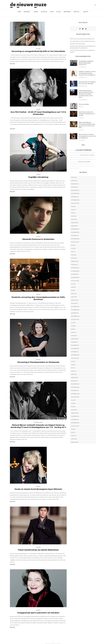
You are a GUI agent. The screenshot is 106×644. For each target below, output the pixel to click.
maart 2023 (74, 294)
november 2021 (75, 346)
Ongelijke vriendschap (38, 174)
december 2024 (75, 226)
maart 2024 (74, 255)
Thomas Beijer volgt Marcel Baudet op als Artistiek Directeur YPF (86, 60)
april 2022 (74, 329)
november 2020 (75, 384)
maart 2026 (74, 178)
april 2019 (74, 433)
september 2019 (75, 420)
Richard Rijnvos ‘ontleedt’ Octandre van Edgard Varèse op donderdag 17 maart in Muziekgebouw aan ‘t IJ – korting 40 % (38, 423)
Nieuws (36, 12)
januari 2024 (74, 262)
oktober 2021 (75, 349)
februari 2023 (75, 297)
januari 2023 (74, 300)
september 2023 (75, 274)
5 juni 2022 (81, 127)
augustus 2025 (75, 200)
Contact (86, 12)
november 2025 (75, 191)
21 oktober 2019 (83, 64)
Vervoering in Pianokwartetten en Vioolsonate (38, 359)
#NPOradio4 (73, 148)
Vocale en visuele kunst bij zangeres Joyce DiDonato (38, 486)
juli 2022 (73, 320)
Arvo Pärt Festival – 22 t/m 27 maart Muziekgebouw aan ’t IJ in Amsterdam (38, 110)
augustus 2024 (75, 239)
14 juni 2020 (82, 137)
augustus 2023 (75, 278)
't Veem (91, 150)
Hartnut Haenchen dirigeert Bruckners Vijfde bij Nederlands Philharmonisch (83, 44)
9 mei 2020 (81, 104)
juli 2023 (73, 281)
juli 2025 (73, 204)
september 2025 (75, 197)
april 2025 (74, 213)
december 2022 (75, 304)
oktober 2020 (75, 387)
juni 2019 (73, 426)
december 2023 (75, 265)
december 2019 (75, 413)
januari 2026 (74, 184)
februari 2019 (75, 439)
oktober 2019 (75, 417)
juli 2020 (73, 397)
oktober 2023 (75, 271)
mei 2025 (73, 210)
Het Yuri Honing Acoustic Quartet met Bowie (82, 38)
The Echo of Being (84, 101)
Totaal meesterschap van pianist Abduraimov (38, 547)
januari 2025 (74, 223)
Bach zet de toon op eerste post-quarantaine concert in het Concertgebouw (87, 133)
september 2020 (75, 391)
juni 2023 (73, 284)
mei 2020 (73, 404)
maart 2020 (74, 407)
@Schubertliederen (74, 150)
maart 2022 (74, 333)
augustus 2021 (75, 355)
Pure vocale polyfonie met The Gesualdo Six (82, 36)
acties (52, 12)
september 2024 (75, 236)
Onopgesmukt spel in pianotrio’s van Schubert (38, 610)
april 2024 (74, 252)
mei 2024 (73, 249)
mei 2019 (73, 430)
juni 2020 (73, 400)
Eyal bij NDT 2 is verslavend (77, 41)
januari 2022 (74, 339)
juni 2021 (73, 362)
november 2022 (75, 307)
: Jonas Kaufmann (84, 159)
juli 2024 (73, 242)
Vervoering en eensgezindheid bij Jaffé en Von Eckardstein (38, 48)
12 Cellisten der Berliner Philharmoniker (84, 157)
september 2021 (75, 352)
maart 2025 (74, 216)
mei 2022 (73, 326)
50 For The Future (87, 152)
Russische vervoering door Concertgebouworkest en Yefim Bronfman (38, 295)
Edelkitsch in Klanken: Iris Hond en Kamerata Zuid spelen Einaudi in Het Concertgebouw (87, 70)
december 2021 (75, 342)
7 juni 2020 (81, 115)
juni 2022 (73, 323)
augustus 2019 (75, 423)
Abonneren (67, 12)
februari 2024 (75, 258)
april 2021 (74, 368)
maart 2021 (74, 371)
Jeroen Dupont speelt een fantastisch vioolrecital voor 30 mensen (87, 111)
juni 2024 (73, 245)
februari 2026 (75, 181)
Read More (12, 61)
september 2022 (75, 313)
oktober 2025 (75, 194)
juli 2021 (73, 358)
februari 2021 (75, 375)
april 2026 (74, 174)
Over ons (76, 12)
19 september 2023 (83, 83)
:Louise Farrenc (84, 147)
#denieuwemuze (76, 165)
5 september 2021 (83, 75)
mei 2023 (73, 287)
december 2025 (75, 187)
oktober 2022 (75, 310)
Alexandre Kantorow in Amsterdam (38, 236)
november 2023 (75, 268)
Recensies (27, 12)
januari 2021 (74, 378)
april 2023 (74, 291)
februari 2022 (75, 336)
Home (19, 12)
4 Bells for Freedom (83, 154)
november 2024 (75, 229)
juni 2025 (73, 207)
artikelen (44, 12)
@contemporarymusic (84, 150)
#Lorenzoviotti (76, 152)
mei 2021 (73, 365)
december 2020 (75, 381)
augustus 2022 (75, 317)
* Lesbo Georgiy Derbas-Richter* (84, 163)
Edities (59, 12)
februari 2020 (75, 410)
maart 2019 (74, 436)
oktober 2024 (75, 233)
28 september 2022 (83, 97)
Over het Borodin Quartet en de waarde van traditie (82, 48)
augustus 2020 (75, 394)
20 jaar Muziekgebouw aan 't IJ (86, 161)
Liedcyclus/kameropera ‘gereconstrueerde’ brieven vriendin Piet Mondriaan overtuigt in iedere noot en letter (86, 91)
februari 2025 (75, 220)
